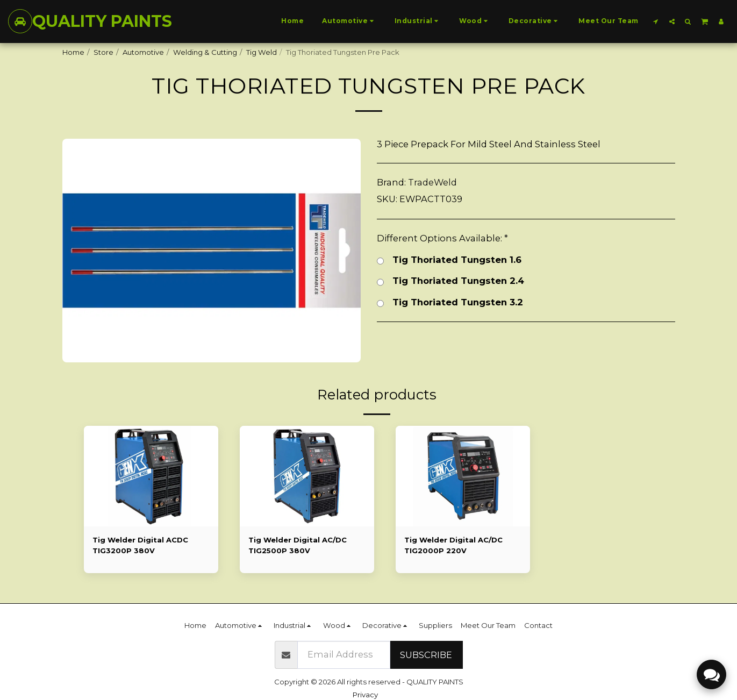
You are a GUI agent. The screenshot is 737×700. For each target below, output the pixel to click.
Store (103, 52)
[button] (656, 21)
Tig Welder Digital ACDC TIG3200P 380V (140, 545)
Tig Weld (262, 52)
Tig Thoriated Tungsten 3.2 (450, 303)
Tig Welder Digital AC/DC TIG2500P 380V (298, 545)
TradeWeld (432, 182)
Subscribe (426, 655)
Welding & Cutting (205, 52)
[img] (151, 476)
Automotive (143, 52)
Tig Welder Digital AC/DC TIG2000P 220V (453, 545)
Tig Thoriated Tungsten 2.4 (450, 281)
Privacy (365, 695)
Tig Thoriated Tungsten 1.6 (449, 260)
